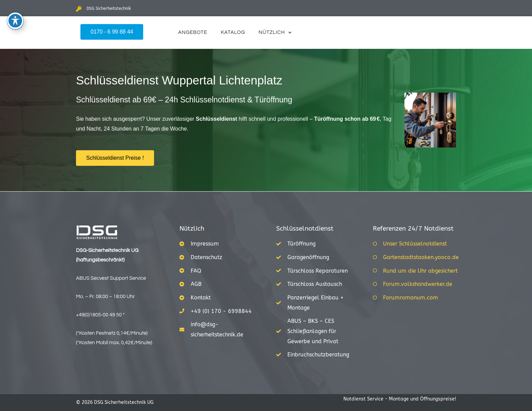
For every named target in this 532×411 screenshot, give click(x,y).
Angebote (193, 32)
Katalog (233, 32)
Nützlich (275, 33)
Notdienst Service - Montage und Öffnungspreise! (400, 399)
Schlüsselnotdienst (305, 229)
